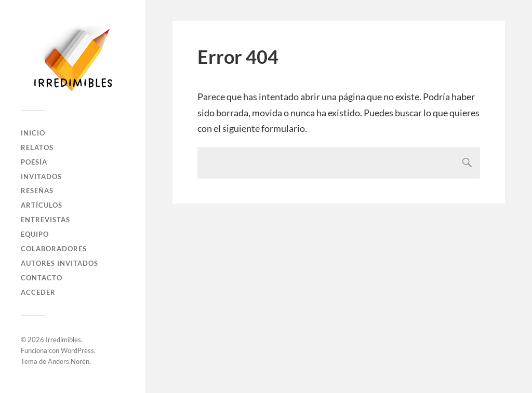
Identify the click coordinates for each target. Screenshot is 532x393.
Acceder (38, 292)
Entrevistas (45, 220)
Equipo (35, 234)
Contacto (42, 278)
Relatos (37, 147)
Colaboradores (54, 249)
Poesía (34, 162)
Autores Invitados (59, 263)
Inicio (33, 133)
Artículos (42, 205)
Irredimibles (63, 340)
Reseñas (37, 191)
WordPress (77, 350)
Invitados (41, 177)
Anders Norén (69, 361)
